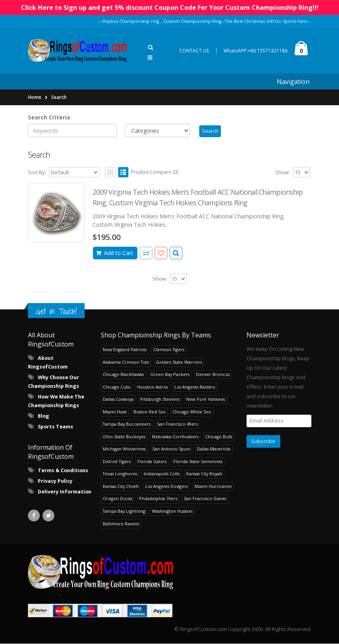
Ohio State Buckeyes (124, 437)
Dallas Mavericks (214, 449)
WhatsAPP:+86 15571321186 (256, 51)
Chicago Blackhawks (123, 375)
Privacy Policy (55, 481)
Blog (44, 417)
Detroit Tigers (117, 462)
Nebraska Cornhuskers (175, 437)
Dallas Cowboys (118, 400)
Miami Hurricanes (213, 487)
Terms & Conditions (63, 471)
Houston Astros (152, 387)
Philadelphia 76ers (158, 499)
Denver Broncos (213, 375)
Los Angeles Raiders (195, 387)
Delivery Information (65, 492)
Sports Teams (56, 427)
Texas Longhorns (120, 474)
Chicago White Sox (192, 412)
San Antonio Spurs (171, 449)
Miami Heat (115, 412)
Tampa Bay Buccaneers (127, 425)
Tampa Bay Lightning (124, 511)
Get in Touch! (56, 312)
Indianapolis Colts (162, 474)
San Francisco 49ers (177, 425)
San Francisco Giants (205, 499)
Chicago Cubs (117, 387)
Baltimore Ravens (121, 524)
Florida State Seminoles (198, 462)
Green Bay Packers (170, 375)
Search (59, 97)
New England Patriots (125, 350)
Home (35, 97)
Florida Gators (152, 462)
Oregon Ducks (118, 499)
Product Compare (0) (155, 172)
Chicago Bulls (219, 437)
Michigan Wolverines (124, 449)
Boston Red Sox (150, 412)
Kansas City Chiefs (121, 487)
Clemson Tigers (169, 350)
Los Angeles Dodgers (167, 487)
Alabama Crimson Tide (126, 362)
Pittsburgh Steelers (160, 400)
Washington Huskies (172, 511)
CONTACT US (194, 51)
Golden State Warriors (179, 362)
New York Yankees (206, 400)
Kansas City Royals (204, 474)
